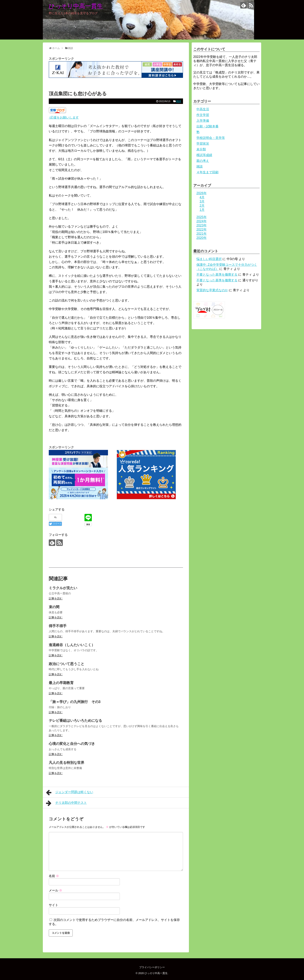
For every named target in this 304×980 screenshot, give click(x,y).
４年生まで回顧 (207, 172)
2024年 (202, 221)
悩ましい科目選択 (209, 259)
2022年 (202, 229)
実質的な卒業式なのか (212, 290)
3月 (202, 201)
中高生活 (203, 109)
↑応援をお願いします (64, 117)
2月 (202, 206)
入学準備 (203, 121)
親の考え (203, 161)
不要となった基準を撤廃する (217, 275)
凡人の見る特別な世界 (67, 763)
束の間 (54, 607)
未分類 (201, 149)
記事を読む (56, 598)
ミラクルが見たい (63, 588)
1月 (202, 210)
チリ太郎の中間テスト (66, 803)
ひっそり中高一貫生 (76, 6)
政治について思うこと (67, 664)
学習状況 (203, 144)
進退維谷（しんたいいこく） (72, 645)
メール (55, 890)
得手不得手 (58, 626)
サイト (53, 905)
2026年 (202, 193)
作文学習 (203, 115)
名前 (54, 876)
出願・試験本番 (207, 126)
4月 (202, 197)
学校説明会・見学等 (211, 138)
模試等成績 (204, 155)
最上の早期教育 (61, 683)
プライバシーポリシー (152, 967)
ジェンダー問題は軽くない (70, 792)
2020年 (202, 238)
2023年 (202, 225)
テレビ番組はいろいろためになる (75, 721)
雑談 (179, 101)
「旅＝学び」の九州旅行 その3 (75, 702)
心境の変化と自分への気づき (72, 744)
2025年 (202, 217)
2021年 (202, 234)
